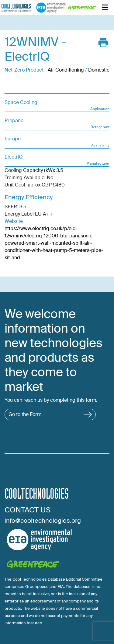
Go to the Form (50, 414)
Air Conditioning (66, 70)
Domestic (99, 70)
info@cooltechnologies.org (43, 521)
